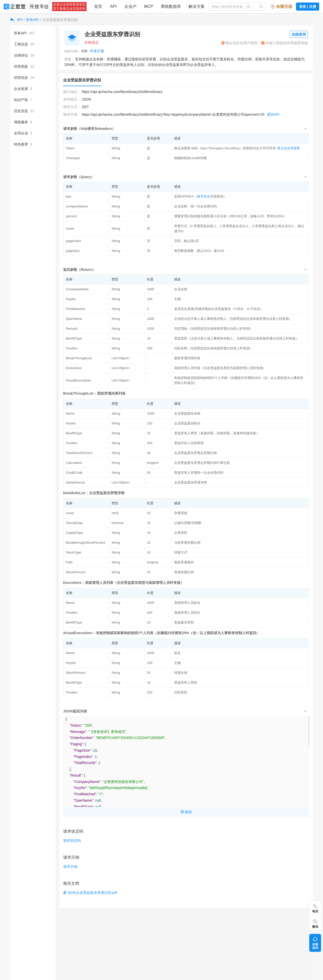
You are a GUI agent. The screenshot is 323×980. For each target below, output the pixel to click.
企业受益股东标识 (187, 423)
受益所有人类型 (186, 683)
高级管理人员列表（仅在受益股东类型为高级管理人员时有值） (220, 368)
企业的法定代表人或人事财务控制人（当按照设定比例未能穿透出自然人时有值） (233, 319)
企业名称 (181, 289)
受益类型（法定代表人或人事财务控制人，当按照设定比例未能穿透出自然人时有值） (236, 338)
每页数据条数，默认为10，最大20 (199, 251)
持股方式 (181, 552)
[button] (186, 128)
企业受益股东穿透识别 (60, 20)
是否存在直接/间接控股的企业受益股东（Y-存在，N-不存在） (219, 309)
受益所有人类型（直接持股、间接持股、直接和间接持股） (217, 433)
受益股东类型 (184, 622)
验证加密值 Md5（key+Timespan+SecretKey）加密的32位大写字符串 (225, 148)
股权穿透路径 (184, 562)
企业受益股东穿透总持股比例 (195, 453)
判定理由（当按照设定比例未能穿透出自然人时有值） (213, 329)
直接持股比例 (184, 572)
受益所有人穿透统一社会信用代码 (199, 473)
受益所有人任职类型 (189, 443)
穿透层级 (181, 513)
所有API (32, 20)
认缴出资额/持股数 (188, 523)
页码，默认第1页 (186, 241)
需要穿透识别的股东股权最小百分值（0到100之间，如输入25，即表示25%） (230, 216)
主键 (177, 299)
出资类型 (181, 533)
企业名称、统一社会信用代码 (195, 206)
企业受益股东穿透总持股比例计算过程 (202, 463)
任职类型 (181, 692)
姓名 (177, 653)
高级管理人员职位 (187, 613)
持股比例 (181, 673)
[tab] (186, 128)
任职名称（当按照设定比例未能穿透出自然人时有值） (213, 348)
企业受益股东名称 (187, 413)
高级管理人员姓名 (187, 603)
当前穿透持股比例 (187, 543)
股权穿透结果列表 (187, 358)
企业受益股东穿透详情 (191, 482)
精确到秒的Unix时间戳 (191, 158)
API (20, 20)
